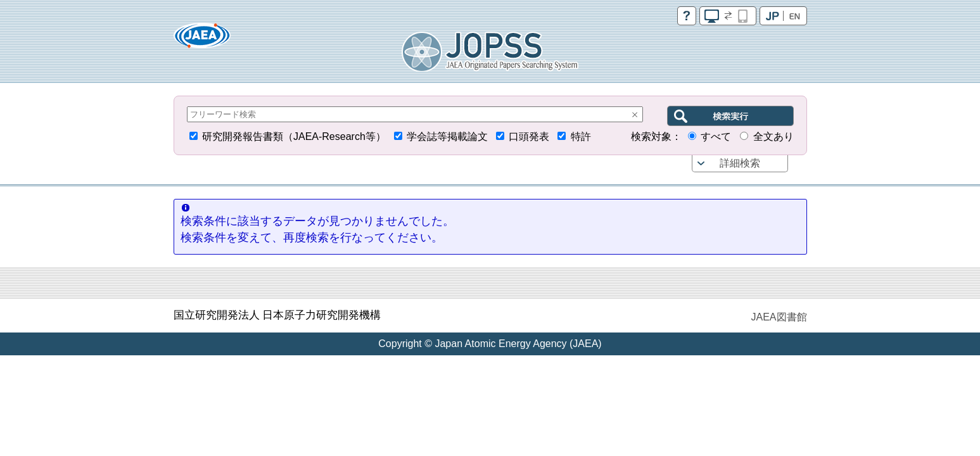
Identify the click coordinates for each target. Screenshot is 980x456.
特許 (581, 136)
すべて (716, 136)
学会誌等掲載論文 (447, 136)
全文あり (773, 136)
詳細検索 (740, 163)
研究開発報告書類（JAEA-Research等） (294, 136)
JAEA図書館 (779, 317)
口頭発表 (529, 136)
